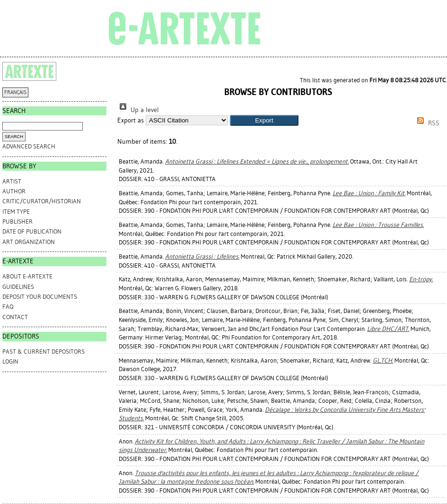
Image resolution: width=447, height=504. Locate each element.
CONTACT (15, 317)
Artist (12, 181)
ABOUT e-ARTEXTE (27, 276)
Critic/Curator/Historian (42, 201)
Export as (131, 120)
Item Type (16, 212)
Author (14, 191)
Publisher (18, 222)
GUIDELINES (18, 287)
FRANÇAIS (15, 92)
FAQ (8, 307)
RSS (427, 123)
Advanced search (29, 146)
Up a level (138, 110)
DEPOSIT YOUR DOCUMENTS (40, 297)
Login (10, 361)
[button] (264, 120)
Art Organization (29, 242)
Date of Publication (32, 231)
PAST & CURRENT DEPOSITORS (44, 352)
